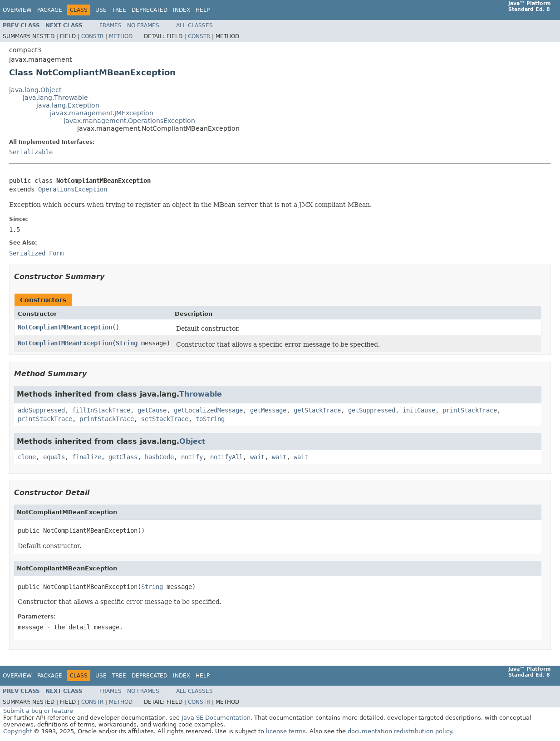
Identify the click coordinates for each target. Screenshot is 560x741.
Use (101, 10)
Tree (119, 10)
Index (182, 10)
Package (50, 10)
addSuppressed (41, 410)
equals (54, 457)
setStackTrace (165, 419)
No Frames (143, 25)
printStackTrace (470, 410)
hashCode (159, 457)
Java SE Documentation (216, 718)
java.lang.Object (35, 90)
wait (257, 457)
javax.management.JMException (102, 113)
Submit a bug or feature (38, 711)
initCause (419, 410)
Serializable (31, 152)
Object (192, 441)
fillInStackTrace (101, 410)
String (127, 343)
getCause (152, 410)
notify (192, 457)
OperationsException (73, 189)
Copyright (17, 731)
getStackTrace (317, 410)
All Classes (194, 25)
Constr (92, 36)
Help (203, 10)
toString (210, 419)
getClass (123, 457)
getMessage (268, 410)
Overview (17, 10)
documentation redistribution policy (400, 731)
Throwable (201, 394)
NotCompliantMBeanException (65, 327)
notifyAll (226, 457)
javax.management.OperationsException (129, 121)
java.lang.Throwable (55, 98)
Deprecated (150, 10)
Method (121, 36)
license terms (286, 731)
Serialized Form (36, 253)
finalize (87, 457)
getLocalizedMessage (208, 410)
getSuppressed (372, 410)
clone (27, 457)
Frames (111, 25)
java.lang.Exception (68, 105)
